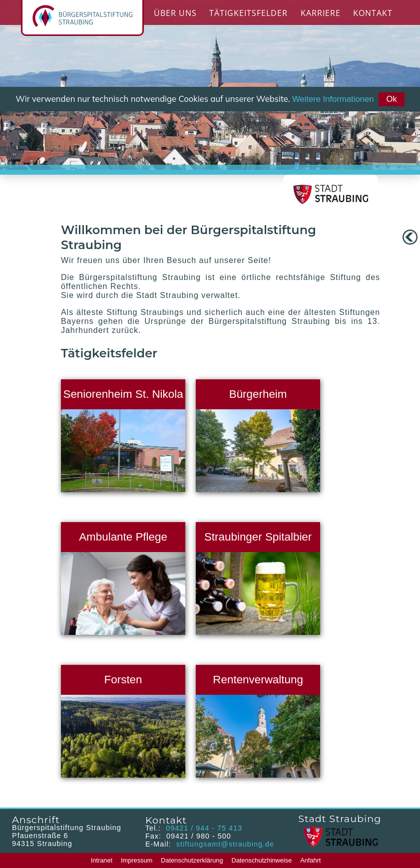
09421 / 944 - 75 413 (204, 828)
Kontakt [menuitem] (373, 13)
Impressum (137, 860)
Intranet (102, 860)
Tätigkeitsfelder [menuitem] (248, 13)
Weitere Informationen (333, 99)
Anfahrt (310, 860)
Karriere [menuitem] (321, 13)
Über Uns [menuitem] (175, 13)
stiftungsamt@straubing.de (224, 844)
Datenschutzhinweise (261, 860)
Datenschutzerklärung (192, 860)
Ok (391, 99)
